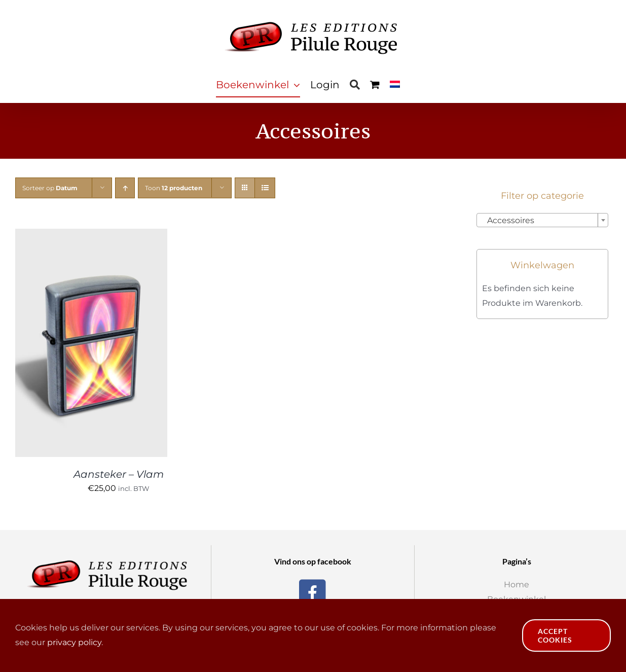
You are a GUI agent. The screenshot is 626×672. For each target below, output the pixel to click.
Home (517, 585)
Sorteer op (50, 188)
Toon (174, 188)
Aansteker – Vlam (119, 474)
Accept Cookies (555, 635)
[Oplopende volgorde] (125, 188)
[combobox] (542, 220)
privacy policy (74, 642)
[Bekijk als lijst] (265, 188)
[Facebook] (312, 592)
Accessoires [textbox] (508, 220)
